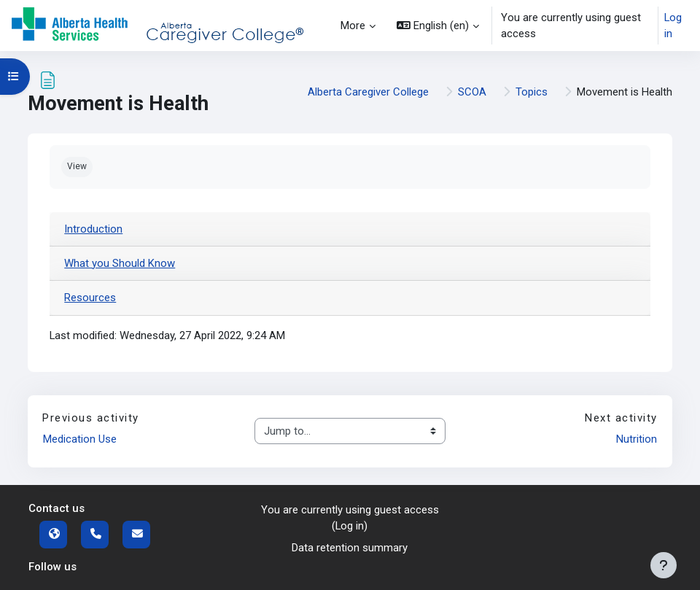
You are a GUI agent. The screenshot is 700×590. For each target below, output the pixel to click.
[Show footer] (664, 565)
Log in (673, 26)
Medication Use (80, 439)
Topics (532, 92)
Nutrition (637, 439)
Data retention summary (350, 548)
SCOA (472, 92)
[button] (438, 26)
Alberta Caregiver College (368, 92)
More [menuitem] (353, 26)
